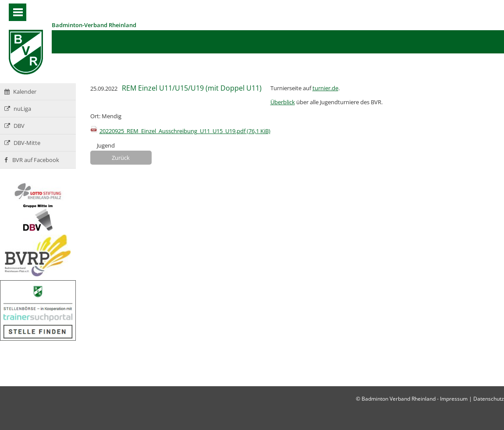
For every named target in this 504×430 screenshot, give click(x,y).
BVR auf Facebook (32, 160)
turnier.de (325, 88)
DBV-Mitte (22, 143)
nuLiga (18, 109)
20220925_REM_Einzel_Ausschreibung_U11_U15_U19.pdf (185, 131)
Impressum (454, 399)
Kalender (20, 92)
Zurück (121, 158)
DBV (14, 126)
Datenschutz (489, 399)
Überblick (283, 102)
